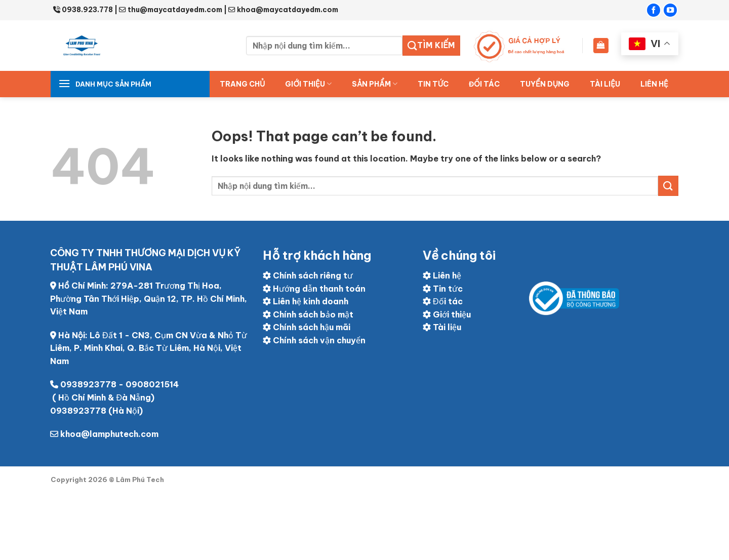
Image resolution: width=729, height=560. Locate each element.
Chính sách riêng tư (308, 275)
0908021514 (152, 384)
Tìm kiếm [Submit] (431, 46)
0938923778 (88, 384)
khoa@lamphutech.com (109, 434)
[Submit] (668, 186)
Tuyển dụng (545, 84)
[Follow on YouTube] (670, 10)
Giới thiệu (308, 84)
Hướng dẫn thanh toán (314, 289)
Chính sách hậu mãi (307, 327)
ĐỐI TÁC (484, 84)
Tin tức (433, 84)
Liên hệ (654, 84)
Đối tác (443, 301)
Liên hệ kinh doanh (306, 301)
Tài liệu (605, 84)
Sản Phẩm (375, 84)
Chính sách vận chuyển (314, 340)
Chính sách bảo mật (308, 314)
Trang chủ (242, 84)
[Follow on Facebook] (654, 10)
